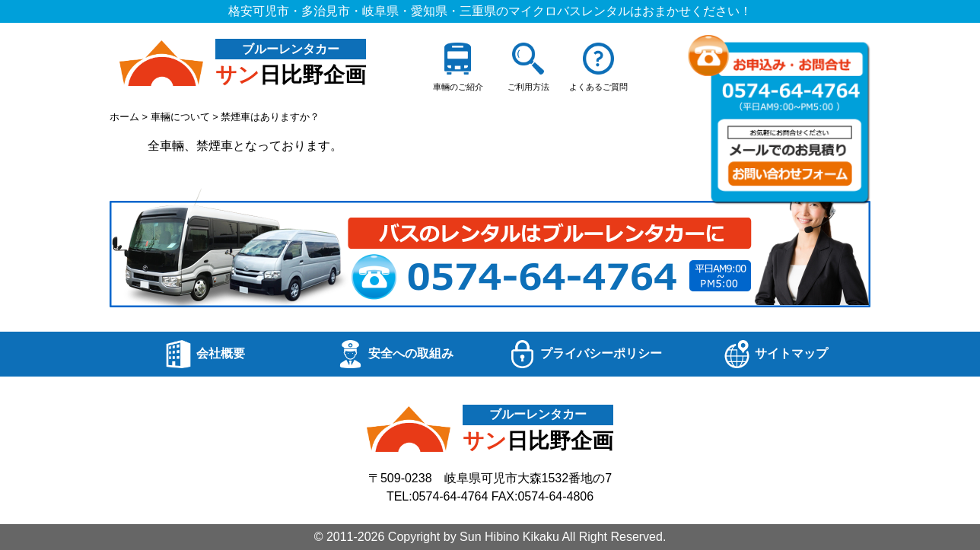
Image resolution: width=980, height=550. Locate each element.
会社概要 (205, 354)
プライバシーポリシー (585, 354)
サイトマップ (775, 354)
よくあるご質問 (598, 67)
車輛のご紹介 (458, 67)
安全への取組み (395, 354)
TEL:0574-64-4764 (437, 496)
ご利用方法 (528, 67)
